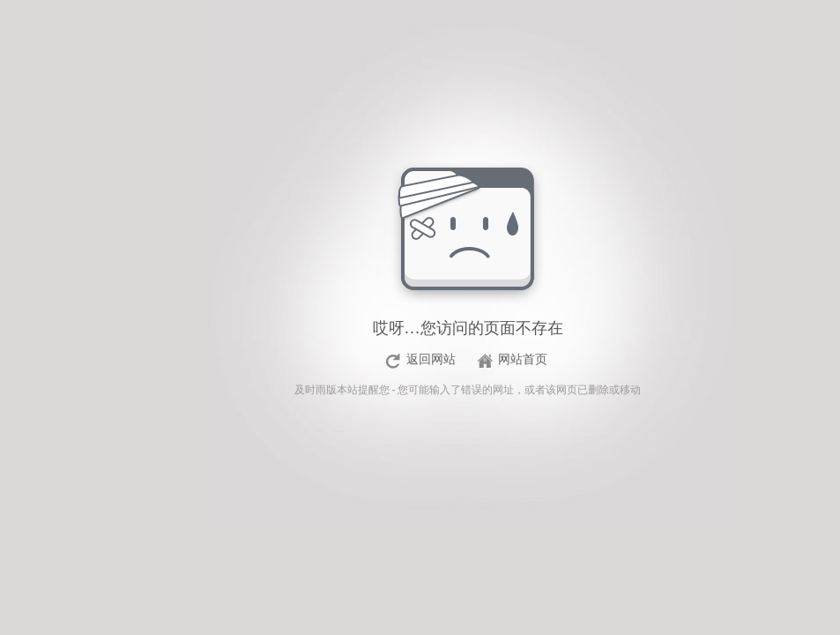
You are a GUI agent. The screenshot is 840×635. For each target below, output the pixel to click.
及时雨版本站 (326, 390)
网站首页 (523, 359)
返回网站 (431, 359)
